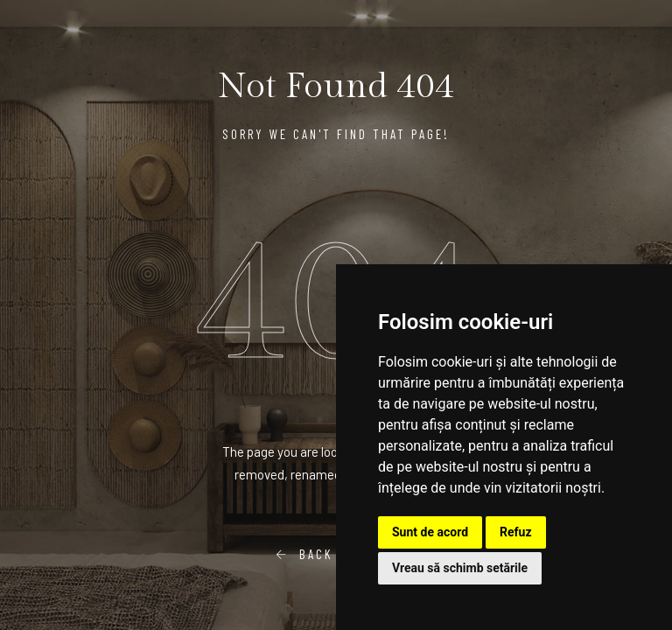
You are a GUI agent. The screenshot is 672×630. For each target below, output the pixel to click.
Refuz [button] (516, 532)
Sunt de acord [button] (430, 532)
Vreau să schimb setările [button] (460, 568)
